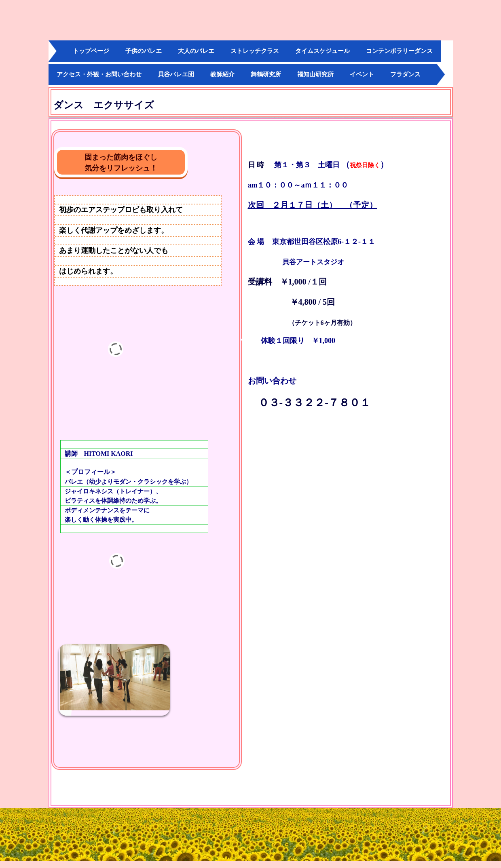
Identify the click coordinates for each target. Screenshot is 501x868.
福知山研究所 (315, 74)
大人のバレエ (196, 51)
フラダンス (405, 74)
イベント (362, 74)
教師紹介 (222, 74)
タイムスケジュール (322, 51)
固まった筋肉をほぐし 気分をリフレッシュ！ (136, 163)
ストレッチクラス (255, 51)
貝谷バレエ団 (176, 74)
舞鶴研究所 (266, 74)
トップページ (91, 51)
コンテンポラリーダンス (399, 51)
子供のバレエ (144, 51)
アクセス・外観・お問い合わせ (99, 74)
